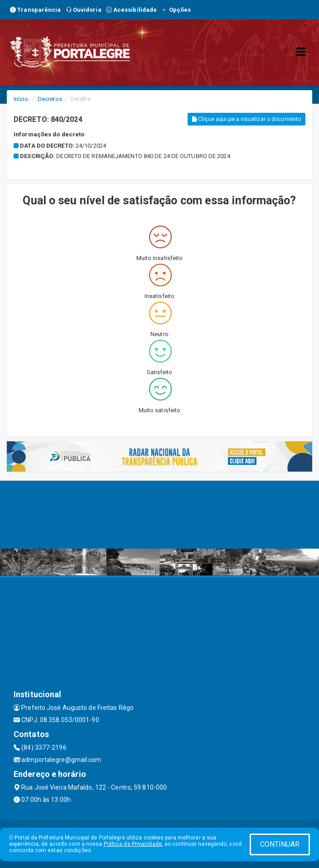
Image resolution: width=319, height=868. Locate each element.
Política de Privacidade (133, 844)
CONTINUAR (280, 844)
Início (21, 99)
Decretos (50, 99)
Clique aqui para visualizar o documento (246, 119)
